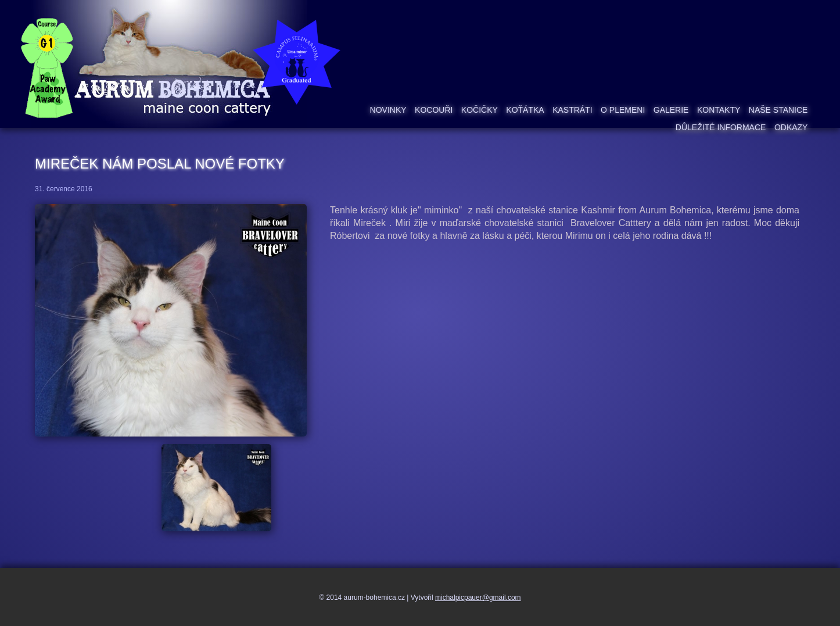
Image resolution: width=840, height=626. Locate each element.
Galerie (671, 110)
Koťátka (525, 110)
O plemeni (623, 110)
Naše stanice (778, 110)
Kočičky (480, 110)
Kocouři (434, 110)
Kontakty (719, 110)
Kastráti (572, 110)
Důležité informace (721, 127)
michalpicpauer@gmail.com (478, 598)
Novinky (388, 110)
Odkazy (791, 127)
